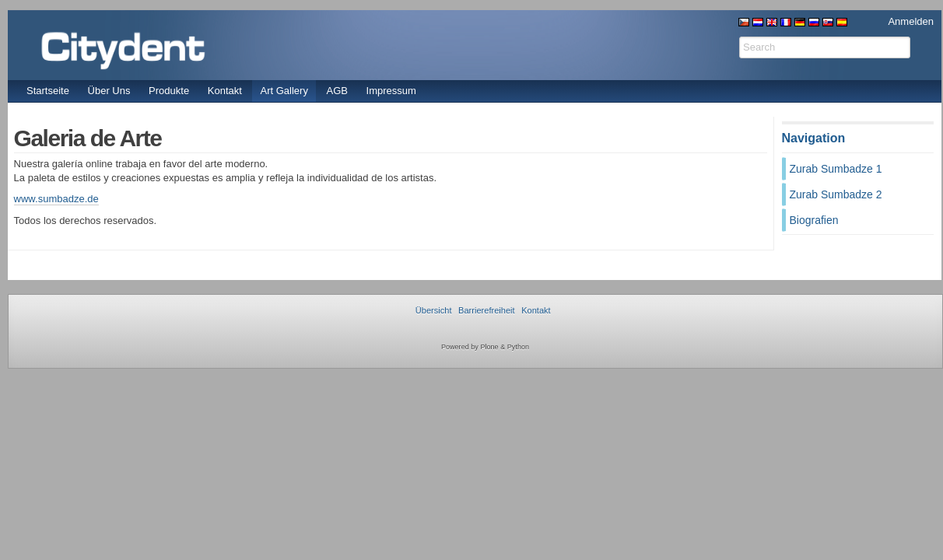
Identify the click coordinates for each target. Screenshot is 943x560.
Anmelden (911, 21)
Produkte (169, 91)
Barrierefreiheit (486, 310)
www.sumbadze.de (56, 199)
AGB (337, 91)
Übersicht (434, 310)
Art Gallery (284, 91)
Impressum (391, 91)
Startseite (48, 91)
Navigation (814, 138)
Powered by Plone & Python (485, 347)
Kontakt (225, 91)
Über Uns (109, 91)
